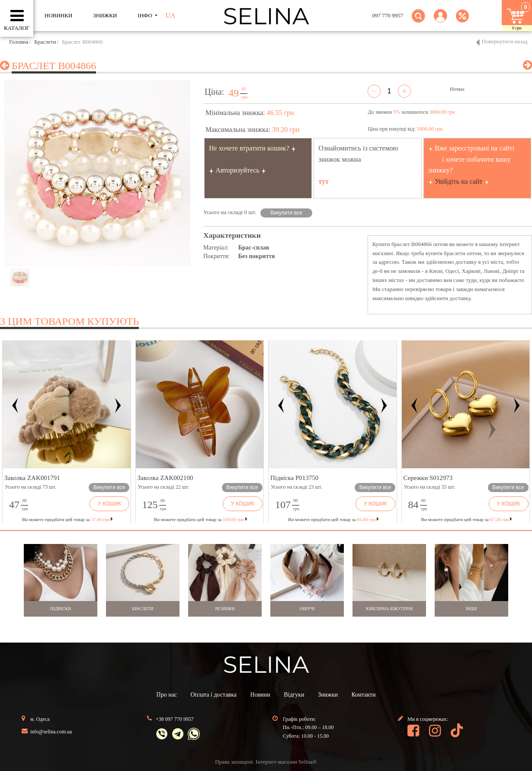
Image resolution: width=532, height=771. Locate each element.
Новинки (58, 15)
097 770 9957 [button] (388, 15)
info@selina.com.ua (51, 732)
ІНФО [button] (146, 15)
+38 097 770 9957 (175, 719)
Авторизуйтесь (237, 170)
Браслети (45, 42)
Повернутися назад (505, 41)
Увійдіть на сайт (459, 181)
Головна (19, 42)
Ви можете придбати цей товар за (201, 519)
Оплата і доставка (214, 695)
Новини (260, 695)
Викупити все (286, 213)
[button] (441, 21)
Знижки (328, 695)
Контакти (364, 695)
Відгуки (294, 695)
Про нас (167, 695)
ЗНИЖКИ (105, 15)
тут (324, 181)
